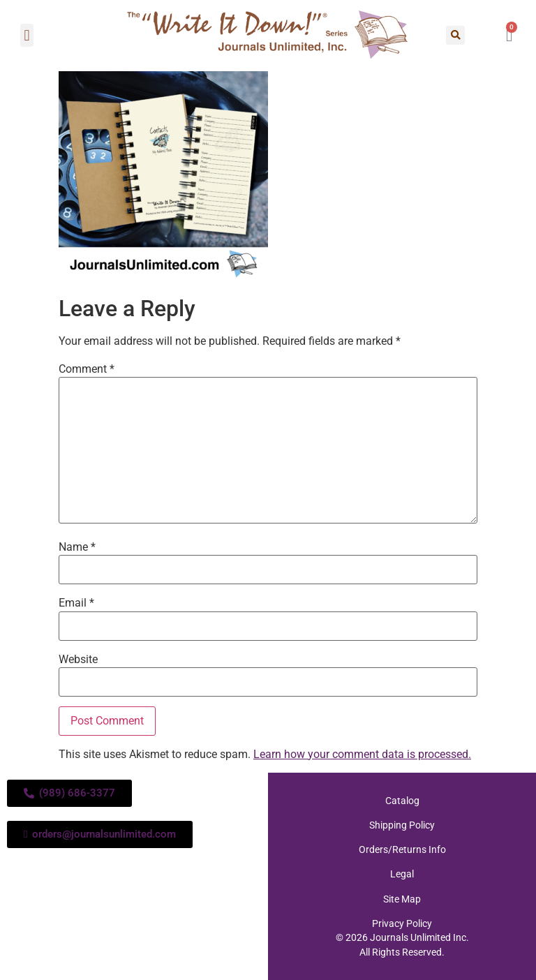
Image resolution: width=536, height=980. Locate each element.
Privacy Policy (402, 923)
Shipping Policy (402, 825)
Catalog (402, 801)
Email (76, 603)
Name (77, 547)
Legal (402, 874)
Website (78, 660)
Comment (87, 369)
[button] (27, 35)
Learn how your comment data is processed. (362, 754)
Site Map (402, 898)
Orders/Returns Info (402, 849)
